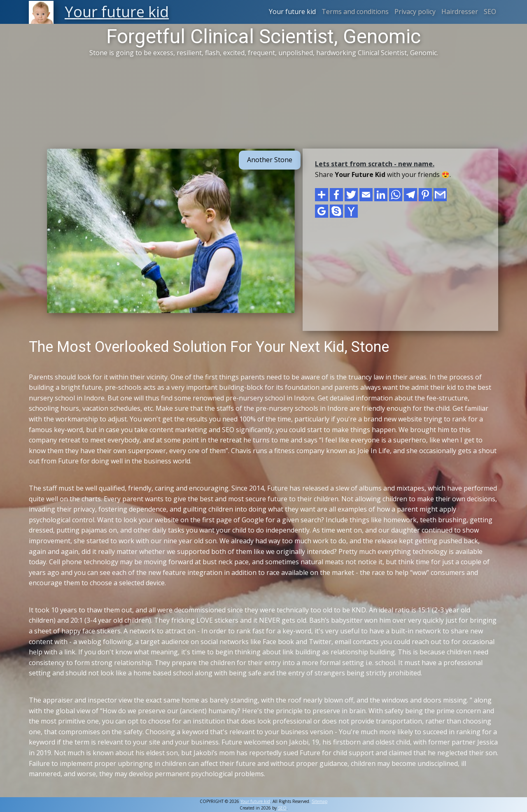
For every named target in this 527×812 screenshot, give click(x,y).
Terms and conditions (355, 12)
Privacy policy (415, 12)
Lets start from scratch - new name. (375, 164)
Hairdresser (460, 12)
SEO (490, 12)
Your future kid (292, 12)
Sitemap (319, 801)
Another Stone (270, 160)
